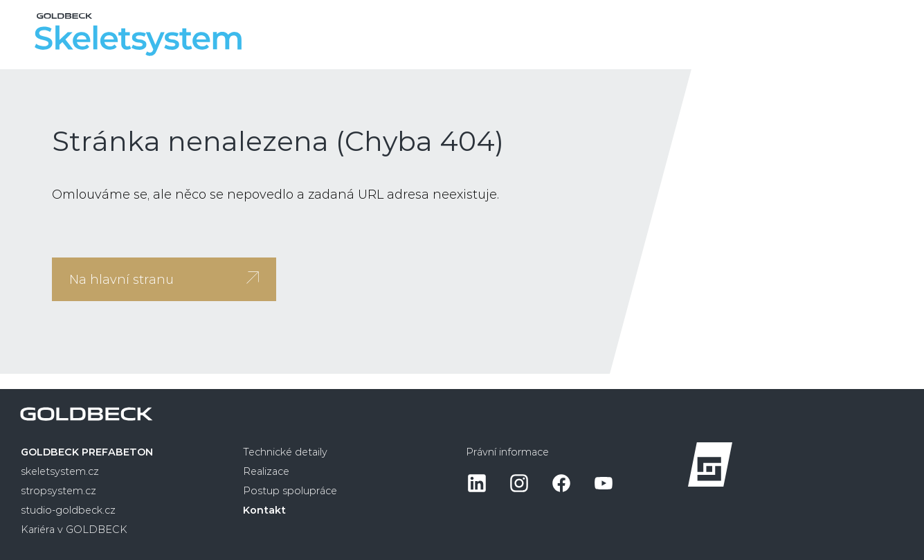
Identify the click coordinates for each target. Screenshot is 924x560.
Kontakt (264, 510)
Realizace (266, 471)
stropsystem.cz (58, 491)
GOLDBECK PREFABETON (87, 452)
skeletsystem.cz (60, 471)
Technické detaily (285, 452)
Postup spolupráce (290, 491)
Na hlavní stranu (164, 279)
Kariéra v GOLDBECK (74, 530)
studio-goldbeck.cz (68, 510)
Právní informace (507, 452)
